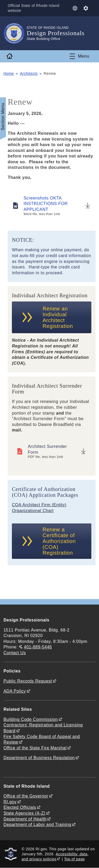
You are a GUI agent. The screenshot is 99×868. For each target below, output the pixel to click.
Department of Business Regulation (39, 758)
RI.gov (10, 802)
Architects (29, 73)
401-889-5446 (38, 647)
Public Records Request (28, 681)
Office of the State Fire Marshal (35, 748)
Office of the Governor (26, 796)
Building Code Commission (31, 719)
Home (9, 73)
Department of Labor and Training (37, 825)
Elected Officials (20, 807)
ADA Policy (15, 691)
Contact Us (15, 653)
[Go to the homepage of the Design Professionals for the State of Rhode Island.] (15, 33)
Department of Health (25, 819)
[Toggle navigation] (79, 56)
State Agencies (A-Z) (24, 813)
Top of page (75, 859)
